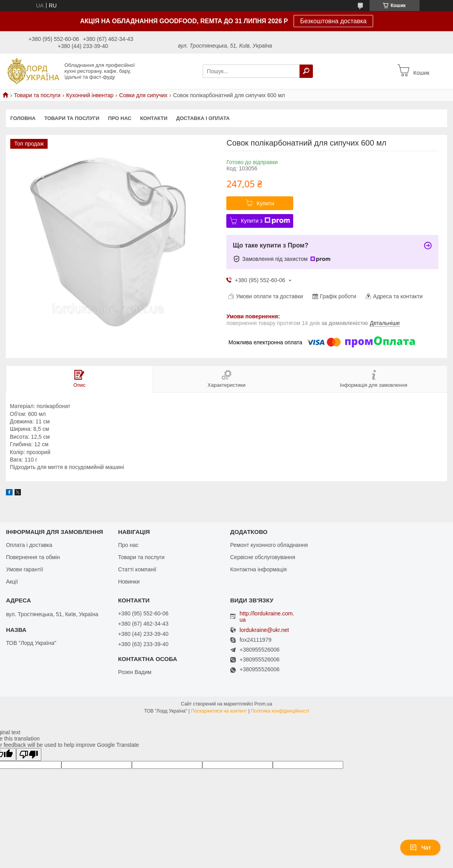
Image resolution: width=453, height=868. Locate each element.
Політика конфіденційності (280, 711)
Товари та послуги (37, 95)
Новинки (129, 582)
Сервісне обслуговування (263, 557)
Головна (23, 118)
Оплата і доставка (29, 545)
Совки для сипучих (143, 95)
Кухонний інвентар (90, 95)
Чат (420, 848)
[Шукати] (306, 71)
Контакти (154, 118)
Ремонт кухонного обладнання (269, 545)
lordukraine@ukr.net (264, 630)
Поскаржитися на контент (219, 711)
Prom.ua (263, 704)
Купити (265, 203)
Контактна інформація (259, 569)
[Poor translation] (29, 754)
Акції (12, 582)
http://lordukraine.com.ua (267, 617)
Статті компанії (137, 569)
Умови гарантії (24, 569)
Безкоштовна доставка (333, 21)
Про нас (119, 118)
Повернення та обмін (33, 557)
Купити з (265, 221)
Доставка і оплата (203, 118)
